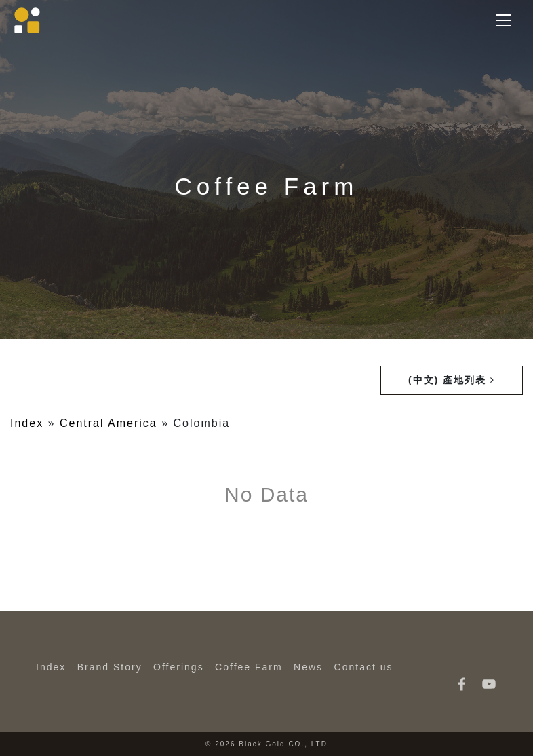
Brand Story (110, 667)
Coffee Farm (249, 667)
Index (27, 423)
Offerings (179, 667)
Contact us (364, 667)
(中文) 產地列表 (452, 380)
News (308, 667)
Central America (108, 423)
